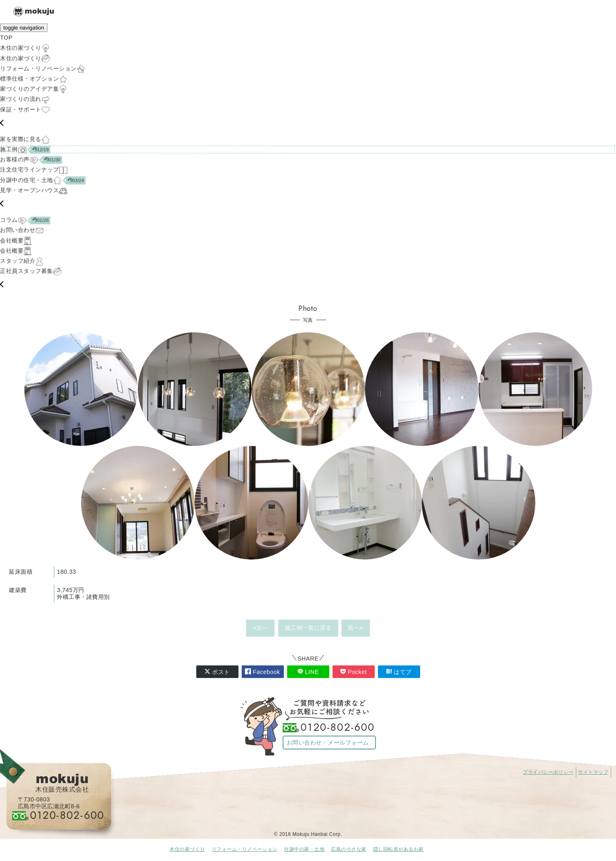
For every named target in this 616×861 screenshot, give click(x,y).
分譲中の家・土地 (304, 849)
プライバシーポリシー (548, 772)
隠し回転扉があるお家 (398, 849)
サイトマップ (593, 772)
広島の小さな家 (349, 849)
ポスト (217, 672)
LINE (308, 672)
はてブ (399, 672)
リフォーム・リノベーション (245, 849)
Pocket (354, 672)
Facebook (262, 672)
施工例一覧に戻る (308, 628)
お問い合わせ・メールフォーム (328, 743)
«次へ (260, 628)
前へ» (356, 628)
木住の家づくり (187, 849)
